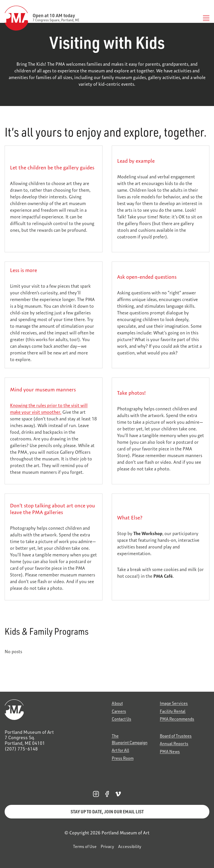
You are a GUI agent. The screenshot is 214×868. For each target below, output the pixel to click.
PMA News (170, 751)
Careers (119, 711)
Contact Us (122, 719)
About (117, 703)
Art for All (120, 750)
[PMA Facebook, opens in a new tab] (107, 794)
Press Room (123, 758)
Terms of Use (85, 846)
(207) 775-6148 (21, 749)
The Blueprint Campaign (130, 739)
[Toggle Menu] (205, 18)
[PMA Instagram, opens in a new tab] (96, 794)
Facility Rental (173, 711)
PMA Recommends (177, 719)
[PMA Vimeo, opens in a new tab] (118, 794)
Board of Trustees (176, 736)
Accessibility (130, 846)
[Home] (54, 710)
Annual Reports (174, 744)
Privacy (107, 846)
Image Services (174, 703)
